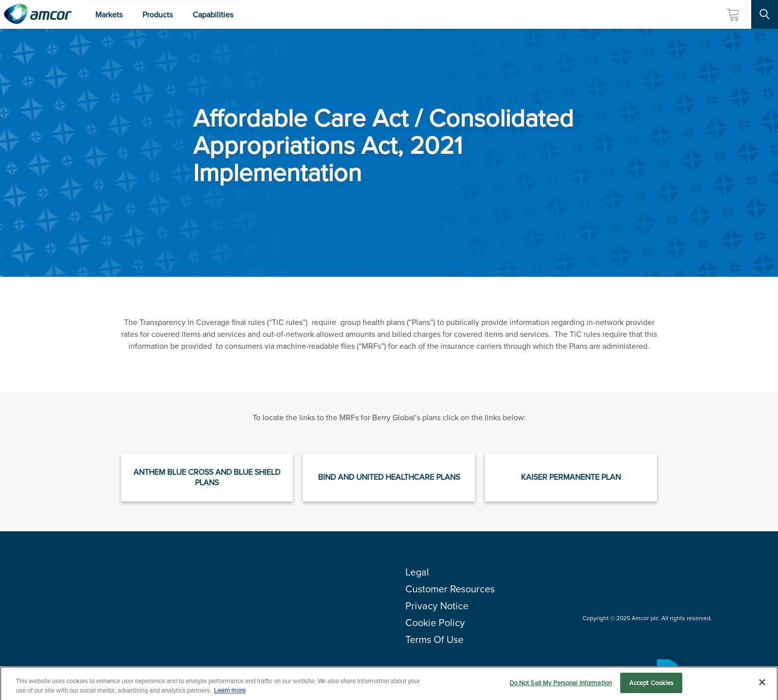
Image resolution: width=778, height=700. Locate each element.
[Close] (762, 685)
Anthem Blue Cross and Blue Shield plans (207, 477)
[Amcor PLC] (38, 14)
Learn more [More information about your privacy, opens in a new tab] (230, 693)
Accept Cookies (651, 686)
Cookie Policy (435, 623)
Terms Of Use (434, 639)
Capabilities (213, 15)
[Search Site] (765, 14)
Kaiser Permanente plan (571, 477)
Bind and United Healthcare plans (389, 477)
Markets (109, 15)
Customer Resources (450, 589)
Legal (417, 572)
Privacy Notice (437, 606)
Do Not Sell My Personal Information (561, 686)
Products (158, 15)
